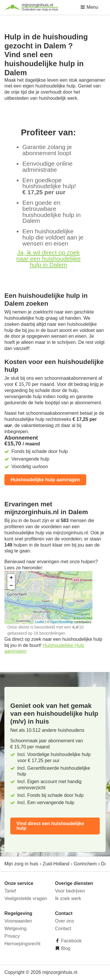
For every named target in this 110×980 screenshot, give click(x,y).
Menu (89, 7)
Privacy (12, 936)
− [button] (11, 586)
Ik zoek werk (68, 898)
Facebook (71, 941)
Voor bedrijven (70, 891)
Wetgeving (15, 929)
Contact (63, 929)
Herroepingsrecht (22, 944)
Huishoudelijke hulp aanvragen (45, 480)
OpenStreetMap (62, 622)
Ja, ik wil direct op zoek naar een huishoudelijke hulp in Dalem (48, 259)
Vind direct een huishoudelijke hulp (50, 826)
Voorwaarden (18, 921)
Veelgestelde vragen (26, 898)
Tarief (10, 891)
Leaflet (40, 622)
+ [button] (11, 578)
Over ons (65, 921)
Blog (65, 948)
